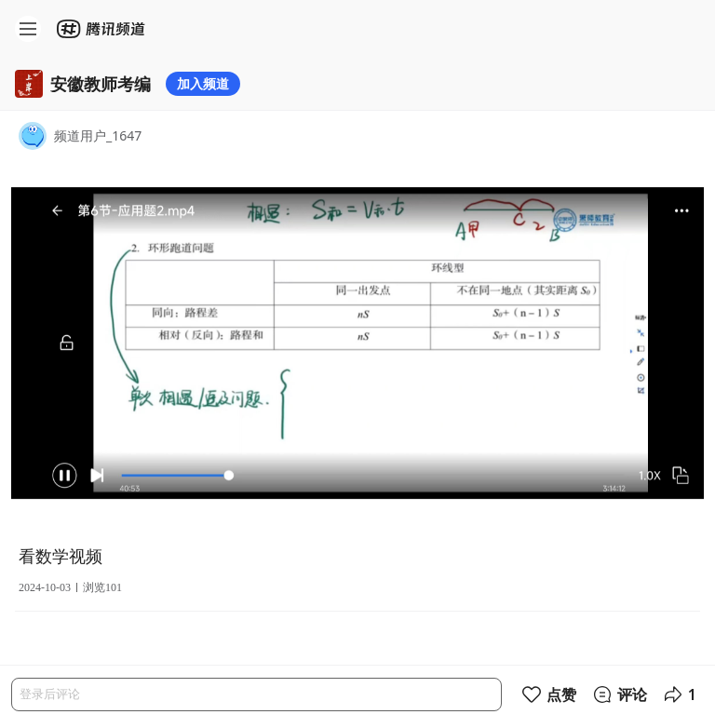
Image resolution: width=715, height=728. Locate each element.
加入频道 (203, 83)
